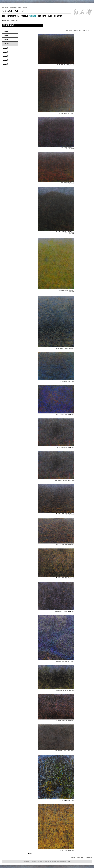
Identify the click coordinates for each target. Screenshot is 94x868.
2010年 (6, 64)
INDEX (4, 21)
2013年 (6, 52)
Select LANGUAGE (77, 858)
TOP (4, 16)
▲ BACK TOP (32, 853)
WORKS (33, 16)
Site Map (89, 858)
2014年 (6, 48)
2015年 (6, 44)
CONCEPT (42, 16)
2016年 (6, 40)
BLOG (50, 16)
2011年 (6, 60)
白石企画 (68, 862)
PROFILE (24, 16)
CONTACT (58, 16)
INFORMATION (13, 16)
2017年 (6, 36)
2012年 (6, 56)
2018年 (6, 32)
